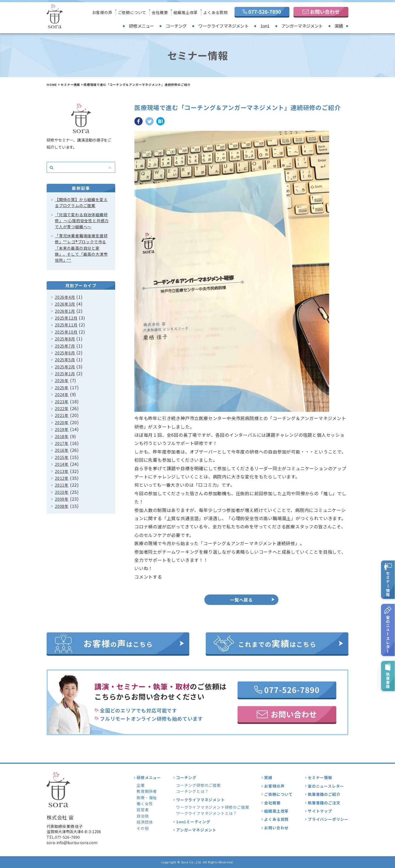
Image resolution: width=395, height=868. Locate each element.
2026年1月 (65, 311)
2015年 (62, 457)
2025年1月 (65, 374)
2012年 (62, 478)
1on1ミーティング (193, 822)
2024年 (62, 394)
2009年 (62, 499)
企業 (141, 785)
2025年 (62, 388)
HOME (52, 84)
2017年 (62, 443)
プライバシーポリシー (328, 819)
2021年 (62, 415)
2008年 (62, 506)
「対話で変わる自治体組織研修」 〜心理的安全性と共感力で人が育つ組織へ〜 (82, 221)
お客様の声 (102, 12)
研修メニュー (141, 26)
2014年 (62, 464)
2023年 (62, 402)
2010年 (62, 492)
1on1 (265, 26)
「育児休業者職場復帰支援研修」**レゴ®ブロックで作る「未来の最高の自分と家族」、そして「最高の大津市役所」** (81, 248)
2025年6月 (65, 353)
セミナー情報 (70, 84)
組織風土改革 (186, 12)
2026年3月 (65, 304)
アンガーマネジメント (302, 26)
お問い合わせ (276, 828)
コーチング (176, 26)
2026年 (62, 381)
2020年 (62, 422)
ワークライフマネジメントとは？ (207, 813)
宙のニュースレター (326, 786)
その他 (143, 828)
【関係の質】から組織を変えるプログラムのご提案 (81, 202)
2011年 (62, 485)
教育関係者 (147, 791)
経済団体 (145, 822)
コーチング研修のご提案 (198, 785)
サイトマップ (320, 811)
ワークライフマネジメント (223, 26)
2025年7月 (65, 346)
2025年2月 (65, 367)
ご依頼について (132, 12)
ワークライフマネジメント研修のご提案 (213, 807)
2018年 (62, 436)
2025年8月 (65, 339)
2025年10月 (66, 332)
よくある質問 (215, 12)
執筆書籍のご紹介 (324, 794)
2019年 (62, 429)
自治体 (143, 816)
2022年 (62, 408)
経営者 (143, 810)
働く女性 (145, 804)
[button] (241, 568)
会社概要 (160, 12)
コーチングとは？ (192, 791)
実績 (339, 26)
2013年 (62, 471)
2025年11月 (66, 325)
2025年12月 (66, 318)
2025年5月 (65, 360)
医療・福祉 (147, 797)
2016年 (62, 450)
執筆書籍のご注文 (324, 803)
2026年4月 (65, 297)
